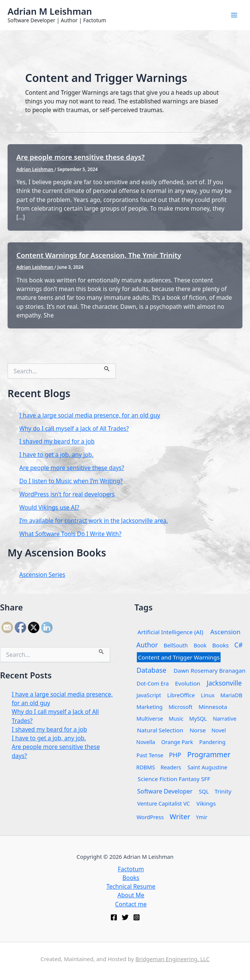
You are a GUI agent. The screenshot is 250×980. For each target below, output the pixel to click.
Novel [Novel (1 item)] (219, 730)
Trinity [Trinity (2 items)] (223, 791)
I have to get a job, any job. (56, 455)
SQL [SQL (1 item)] (204, 791)
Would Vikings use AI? (49, 507)
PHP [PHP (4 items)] (175, 755)
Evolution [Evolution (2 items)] (187, 683)
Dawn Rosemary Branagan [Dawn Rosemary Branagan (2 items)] (210, 670)
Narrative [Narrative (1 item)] (225, 718)
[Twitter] (125, 917)
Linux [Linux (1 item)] (208, 695)
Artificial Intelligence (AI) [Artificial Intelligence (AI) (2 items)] (170, 632)
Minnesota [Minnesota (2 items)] (213, 706)
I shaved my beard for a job (57, 441)
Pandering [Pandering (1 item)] (212, 742)
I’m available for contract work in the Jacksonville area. (94, 521)
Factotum (131, 869)
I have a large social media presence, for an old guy (90, 415)
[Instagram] (137, 917)
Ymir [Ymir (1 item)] (202, 817)
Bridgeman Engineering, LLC (172, 959)
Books (131, 878)
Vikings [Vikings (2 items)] (206, 803)
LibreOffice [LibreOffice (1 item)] (181, 695)
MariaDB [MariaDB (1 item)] (231, 695)
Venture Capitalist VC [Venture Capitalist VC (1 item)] (163, 803)
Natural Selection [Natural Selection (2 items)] (160, 730)
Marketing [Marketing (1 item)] (149, 706)
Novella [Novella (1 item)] (146, 742)
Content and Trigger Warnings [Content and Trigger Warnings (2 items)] (179, 657)
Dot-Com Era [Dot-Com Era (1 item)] (153, 683)
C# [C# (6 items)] (238, 645)
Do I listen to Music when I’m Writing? (71, 481)
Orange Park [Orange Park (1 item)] (177, 742)
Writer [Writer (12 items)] (180, 816)
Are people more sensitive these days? (80, 157)
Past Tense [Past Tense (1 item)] (150, 755)
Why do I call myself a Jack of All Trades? (74, 428)
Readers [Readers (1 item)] (171, 767)
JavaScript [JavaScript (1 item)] (148, 695)
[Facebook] (114, 917)
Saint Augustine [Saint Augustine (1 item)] (207, 767)
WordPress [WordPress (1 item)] (150, 817)
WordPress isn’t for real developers (67, 494)
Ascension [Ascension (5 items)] (225, 631)
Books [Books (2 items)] (220, 645)
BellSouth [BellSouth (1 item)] (176, 645)
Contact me (131, 904)
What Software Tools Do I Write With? (70, 534)
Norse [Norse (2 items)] (198, 730)
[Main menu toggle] (234, 15)
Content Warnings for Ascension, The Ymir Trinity (99, 255)
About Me (131, 895)
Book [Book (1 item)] (200, 645)
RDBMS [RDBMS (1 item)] (145, 767)
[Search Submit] (107, 367)
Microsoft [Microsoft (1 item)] (180, 706)
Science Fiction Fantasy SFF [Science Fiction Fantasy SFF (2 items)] (174, 779)
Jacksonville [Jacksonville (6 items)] (224, 683)
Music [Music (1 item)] (176, 718)
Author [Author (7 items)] (147, 644)
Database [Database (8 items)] (151, 670)
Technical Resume (131, 886)
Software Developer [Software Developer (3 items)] (165, 791)
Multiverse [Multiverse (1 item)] (149, 718)
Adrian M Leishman (50, 11)
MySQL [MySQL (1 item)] (198, 718)
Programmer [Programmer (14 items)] (209, 754)
